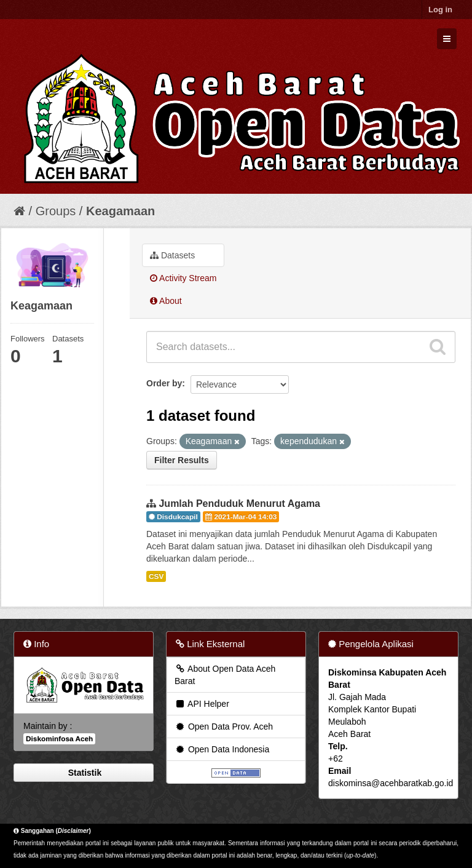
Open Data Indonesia (222, 749)
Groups (56, 211)
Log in (440, 10)
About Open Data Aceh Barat (225, 675)
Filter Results (182, 460)
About (166, 301)
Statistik (84, 773)
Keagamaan (120, 211)
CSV (156, 576)
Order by (164, 383)
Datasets (172, 255)
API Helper (202, 704)
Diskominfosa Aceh (59, 739)
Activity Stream (183, 278)
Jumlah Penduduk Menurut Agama (239, 504)
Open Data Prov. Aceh (224, 727)
